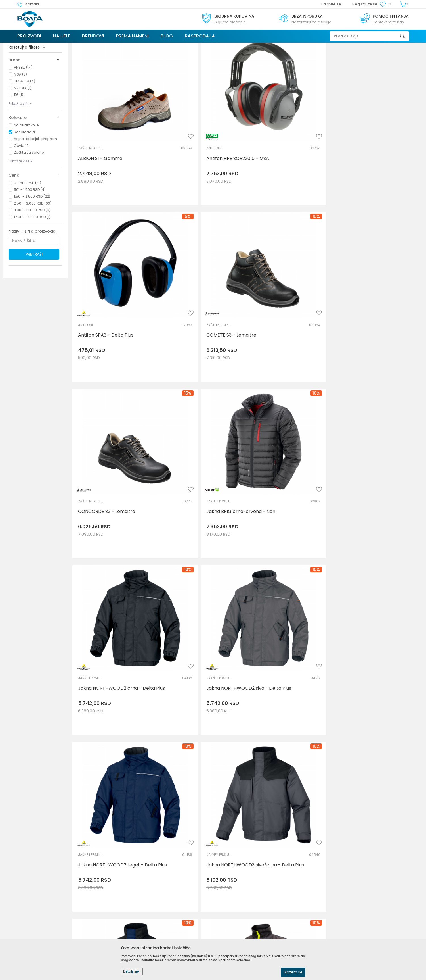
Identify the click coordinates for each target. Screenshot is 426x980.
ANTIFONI (174, 151)
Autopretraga (284, 58)
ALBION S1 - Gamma (100, 162)
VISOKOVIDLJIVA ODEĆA (91, 700)
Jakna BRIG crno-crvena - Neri (201, 299)
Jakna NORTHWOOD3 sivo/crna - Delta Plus (204, 439)
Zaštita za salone (29, 195)
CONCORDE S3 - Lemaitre (107, 299)
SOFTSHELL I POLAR (180, 563)
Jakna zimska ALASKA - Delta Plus (199, 850)
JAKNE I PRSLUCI (180, 288)
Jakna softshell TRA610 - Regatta (204, 573)
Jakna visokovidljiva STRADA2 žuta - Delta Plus (110, 850)
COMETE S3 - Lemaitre (369, 162)
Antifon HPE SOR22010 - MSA (198, 162)
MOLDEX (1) (23, 131)
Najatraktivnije (26, 168)
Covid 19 (21, 188)
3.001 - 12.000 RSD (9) (32, 253)
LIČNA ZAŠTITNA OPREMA (33, 77)
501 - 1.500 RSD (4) (30, 232)
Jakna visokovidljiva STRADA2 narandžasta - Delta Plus (377, 713)
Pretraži (34, 297)
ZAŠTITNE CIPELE (91, 151)
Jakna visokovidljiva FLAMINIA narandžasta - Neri (199, 713)
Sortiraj (310, 58)
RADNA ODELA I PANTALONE (357, 425)
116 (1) (19, 137)
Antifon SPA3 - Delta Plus (283, 162)
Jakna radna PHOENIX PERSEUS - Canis (380, 439)
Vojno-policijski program (35, 181)
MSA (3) (20, 117)
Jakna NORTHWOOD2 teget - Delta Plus (111, 439)
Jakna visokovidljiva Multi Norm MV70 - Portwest (290, 713)
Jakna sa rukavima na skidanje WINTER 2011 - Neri (112, 576)
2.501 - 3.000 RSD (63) (33, 246)
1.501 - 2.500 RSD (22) (32, 239)
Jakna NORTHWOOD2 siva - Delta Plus (375, 301)
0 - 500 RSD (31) (28, 225)
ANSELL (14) (23, 110)
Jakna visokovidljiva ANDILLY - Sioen (111, 713)
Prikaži (359, 58)
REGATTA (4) (25, 124)
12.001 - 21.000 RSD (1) (32, 259)
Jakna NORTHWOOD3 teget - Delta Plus (288, 439)
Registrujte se (365, 4)
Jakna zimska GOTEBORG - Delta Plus (381, 850)
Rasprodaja (24, 175)
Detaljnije (131, 971)
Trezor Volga (28, 46)
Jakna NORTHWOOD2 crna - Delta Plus (288, 301)
